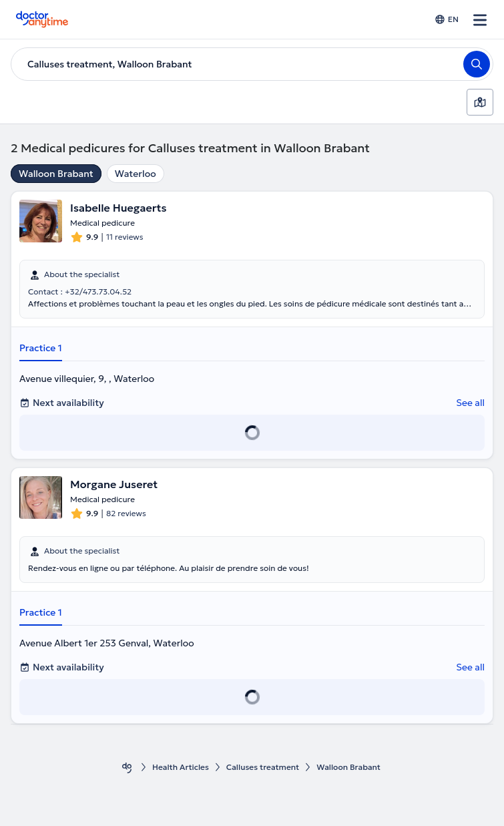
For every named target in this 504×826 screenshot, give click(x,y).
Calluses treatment (263, 767)
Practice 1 (41, 348)
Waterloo (136, 174)
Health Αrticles (181, 767)
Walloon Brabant (56, 174)
